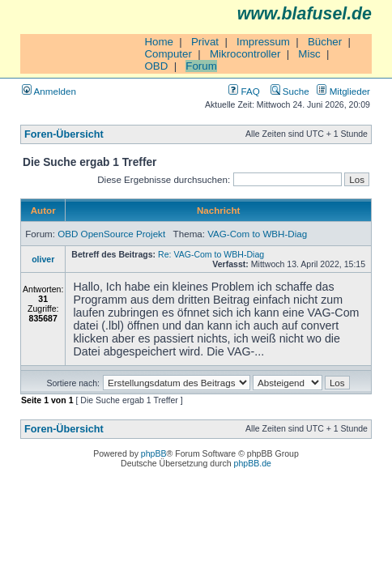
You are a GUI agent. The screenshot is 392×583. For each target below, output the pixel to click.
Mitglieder (343, 91)
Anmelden (49, 91)
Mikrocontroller (245, 54)
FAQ (244, 91)
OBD (156, 66)
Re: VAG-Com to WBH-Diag (211, 254)
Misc (309, 54)
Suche (290, 91)
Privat (205, 42)
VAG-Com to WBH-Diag (257, 234)
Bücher (325, 42)
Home (159, 42)
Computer (168, 54)
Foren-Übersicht (64, 134)
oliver (43, 259)
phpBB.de (253, 463)
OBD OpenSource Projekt (111, 234)
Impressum (263, 42)
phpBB (154, 453)
